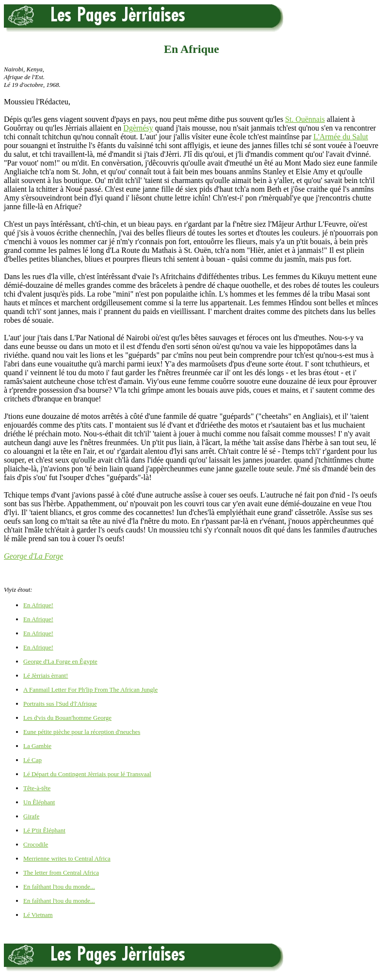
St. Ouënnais (305, 119)
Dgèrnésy (138, 128)
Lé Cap (32, 760)
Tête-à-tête (37, 788)
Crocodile (36, 844)
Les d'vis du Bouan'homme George (67, 718)
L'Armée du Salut (341, 137)
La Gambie (37, 746)
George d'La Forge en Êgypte (60, 661)
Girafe (31, 816)
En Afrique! (38, 605)
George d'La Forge (33, 556)
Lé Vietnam (38, 915)
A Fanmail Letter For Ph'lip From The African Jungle (90, 689)
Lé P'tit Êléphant (44, 830)
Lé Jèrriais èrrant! (46, 675)
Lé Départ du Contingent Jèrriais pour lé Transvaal (87, 774)
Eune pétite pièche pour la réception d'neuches (82, 732)
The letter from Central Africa (61, 872)
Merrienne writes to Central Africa (67, 858)
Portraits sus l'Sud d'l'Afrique (60, 704)
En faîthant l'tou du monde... (59, 887)
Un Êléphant (39, 802)
